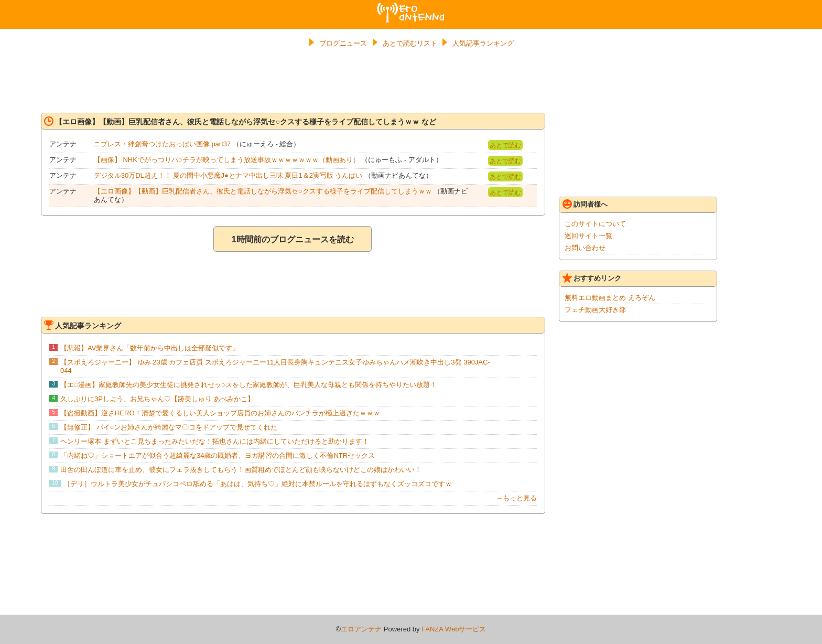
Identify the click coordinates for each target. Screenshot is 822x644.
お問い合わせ (585, 248)
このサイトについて (595, 224)
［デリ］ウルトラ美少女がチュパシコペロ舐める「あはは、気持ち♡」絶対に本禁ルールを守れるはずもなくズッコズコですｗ (258, 484)
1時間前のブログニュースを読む (293, 239)
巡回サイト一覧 (588, 236)
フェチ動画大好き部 (595, 310)
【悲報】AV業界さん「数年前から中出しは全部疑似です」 (150, 348)
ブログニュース (343, 43)
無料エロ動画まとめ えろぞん (610, 298)
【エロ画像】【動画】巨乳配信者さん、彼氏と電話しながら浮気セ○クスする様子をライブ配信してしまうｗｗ (264, 191)
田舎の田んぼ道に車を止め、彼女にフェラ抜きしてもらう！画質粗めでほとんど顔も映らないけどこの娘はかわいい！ (241, 470)
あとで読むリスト (410, 43)
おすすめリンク (592, 278)
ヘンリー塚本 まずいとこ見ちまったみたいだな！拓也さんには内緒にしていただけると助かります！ (215, 441)
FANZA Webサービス (454, 629)
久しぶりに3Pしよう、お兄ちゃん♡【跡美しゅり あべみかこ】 (158, 399)
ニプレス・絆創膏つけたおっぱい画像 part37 (162, 144)
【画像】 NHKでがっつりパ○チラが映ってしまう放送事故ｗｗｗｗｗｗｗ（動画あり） (227, 160)
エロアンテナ (411, 7)
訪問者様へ (585, 204)
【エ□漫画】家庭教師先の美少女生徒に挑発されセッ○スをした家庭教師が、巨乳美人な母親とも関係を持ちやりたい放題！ (248, 385)
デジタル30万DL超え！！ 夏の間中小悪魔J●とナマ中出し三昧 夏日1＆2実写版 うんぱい (228, 175)
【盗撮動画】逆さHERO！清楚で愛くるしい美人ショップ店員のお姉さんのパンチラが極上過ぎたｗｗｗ (220, 413)
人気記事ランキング (483, 43)
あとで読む (505, 145)
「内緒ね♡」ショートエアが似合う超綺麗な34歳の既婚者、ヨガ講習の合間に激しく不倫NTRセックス (218, 455)
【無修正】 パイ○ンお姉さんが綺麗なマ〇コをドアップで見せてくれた (169, 427)
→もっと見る (516, 498)
